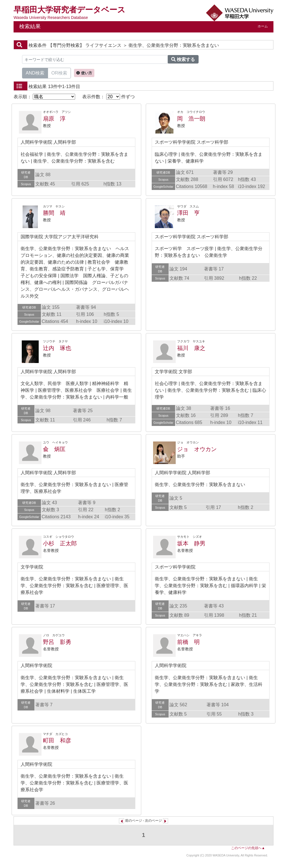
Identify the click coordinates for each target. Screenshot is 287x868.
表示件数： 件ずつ (108, 97)
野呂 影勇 (57, 642)
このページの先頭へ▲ (248, 848)
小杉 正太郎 (60, 543)
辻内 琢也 (57, 348)
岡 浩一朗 (191, 119)
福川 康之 (191, 348)
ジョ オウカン (197, 449)
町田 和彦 (57, 740)
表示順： (44, 97)
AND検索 (35, 73)
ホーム (263, 26)
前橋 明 (188, 642)
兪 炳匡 (54, 449)
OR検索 (59, 73)
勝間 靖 (54, 213)
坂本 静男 (191, 543)
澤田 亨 (188, 213)
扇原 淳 (54, 119)
